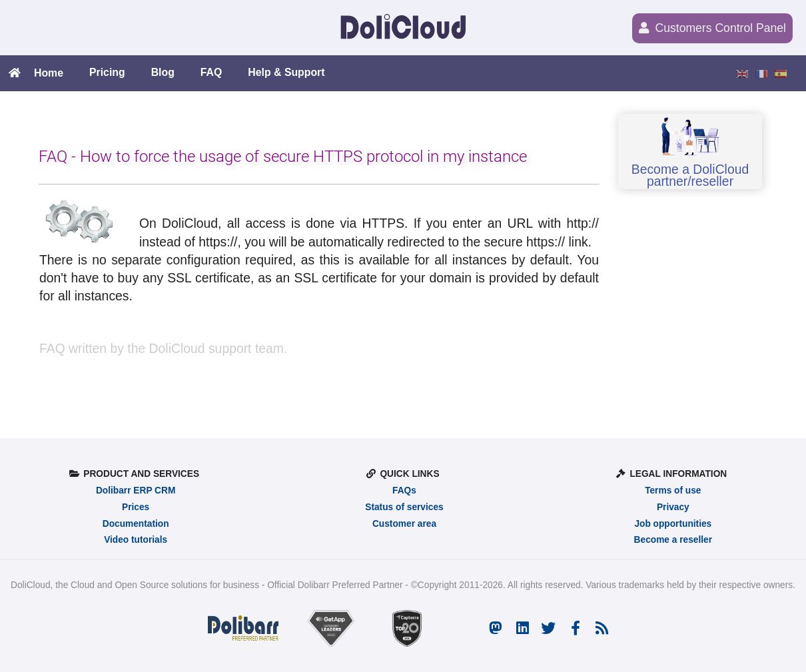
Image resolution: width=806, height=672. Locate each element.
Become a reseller (673, 540)
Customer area (404, 524)
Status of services (404, 507)
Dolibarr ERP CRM (136, 491)
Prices (136, 507)
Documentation (136, 524)
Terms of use (673, 491)
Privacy (673, 507)
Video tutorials (136, 540)
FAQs (404, 491)
